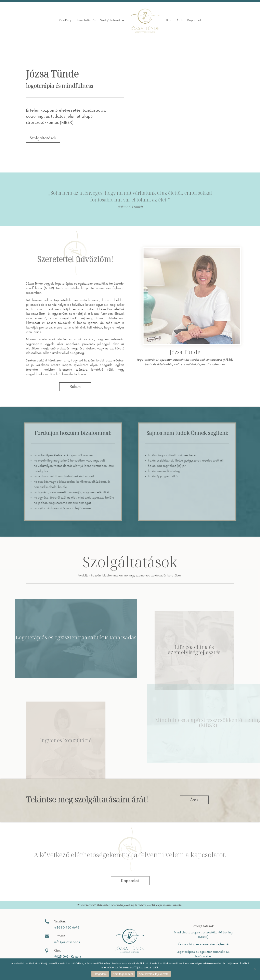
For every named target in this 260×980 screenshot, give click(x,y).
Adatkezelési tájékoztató (154, 974)
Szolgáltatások (110, 20)
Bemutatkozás (86, 20)
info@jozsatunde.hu (67, 942)
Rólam (75, 387)
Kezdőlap (66, 20)
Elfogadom (100, 974)
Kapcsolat (194, 20)
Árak (180, 20)
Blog (169, 20)
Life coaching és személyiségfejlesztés (203, 944)
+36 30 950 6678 (67, 928)
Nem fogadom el (123, 974)
